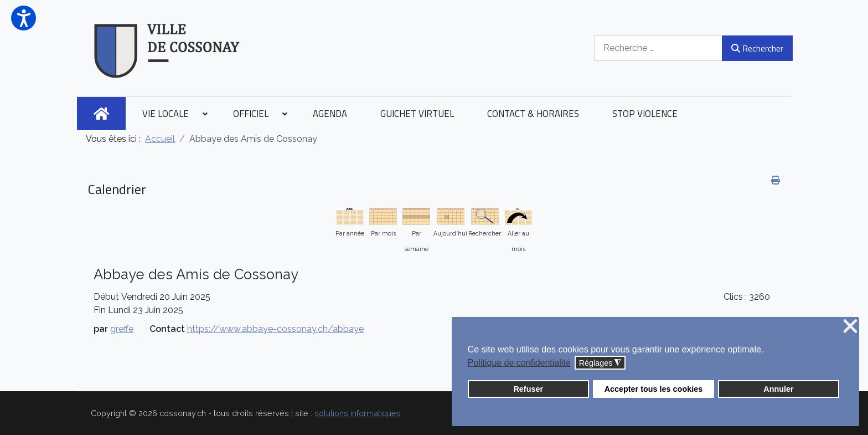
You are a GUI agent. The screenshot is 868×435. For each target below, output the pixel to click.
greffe (122, 329)
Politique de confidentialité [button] (519, 363)
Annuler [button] (778, 389)
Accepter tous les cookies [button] (654, 389)
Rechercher (756, 48)
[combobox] (657, 48)
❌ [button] (850, 327)
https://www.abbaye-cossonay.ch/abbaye (275, 329)
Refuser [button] (528, 389)
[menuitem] (101, 114)
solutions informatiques (358, 413)
